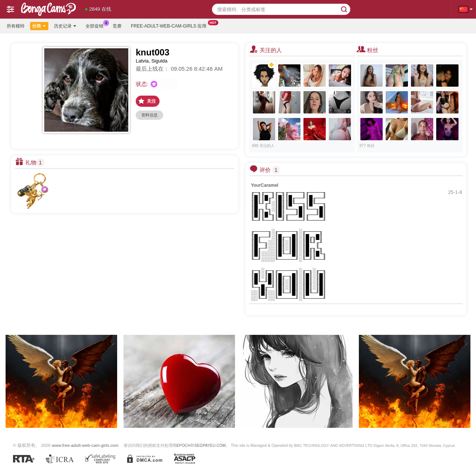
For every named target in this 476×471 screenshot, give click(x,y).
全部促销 (96, 25)
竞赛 (117, 26)
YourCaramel (265, 185)
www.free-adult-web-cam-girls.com (85, 445)
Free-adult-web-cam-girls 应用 (171, 25)
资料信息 (149, 115)
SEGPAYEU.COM (210, 445)
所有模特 (16, 26)
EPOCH (184, 445)
